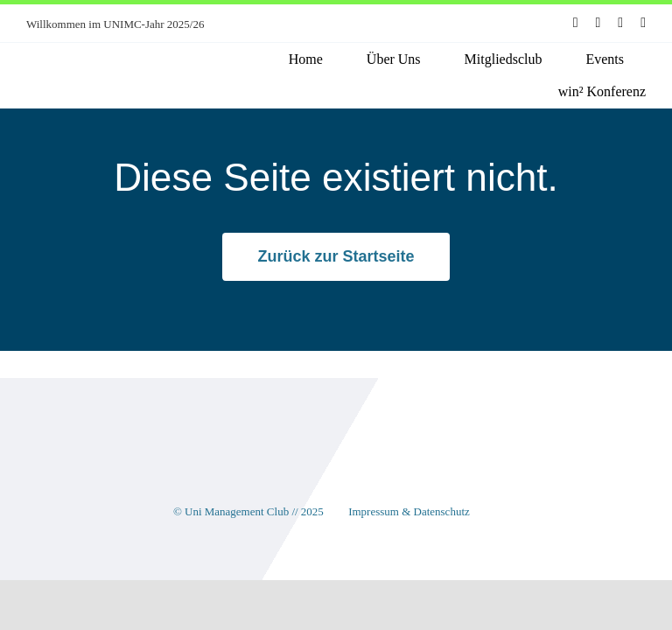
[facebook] (576, 23)
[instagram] (598, 23)
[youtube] (620, 23)
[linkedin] (643, 23)
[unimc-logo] (94, 61)
